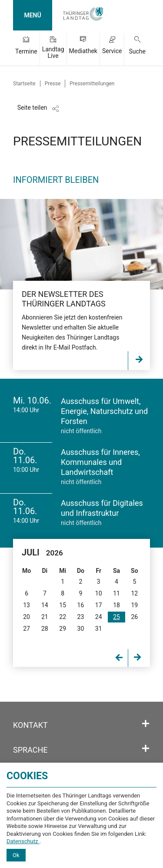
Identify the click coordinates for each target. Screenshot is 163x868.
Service (112, 51)
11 (116, 593)
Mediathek (83, 51)
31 (99, 629)
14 (45, 605)
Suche (137, 51)
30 (81, 629)
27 (27, 629)
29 (63, 629)
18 (116, 605)
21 (45, 617)
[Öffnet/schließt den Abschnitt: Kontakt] (146, 724)
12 (134, 593)
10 (99, 593)
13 (27, 605)
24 (99, 617)
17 (99, 605)
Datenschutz (23, 841)
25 (116, 617)
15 (63, 605)
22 (63, 617)
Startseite (24, 84)
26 (134, 617)
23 (81, 617)
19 (134, 605)
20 (27, 617)
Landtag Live (53, 52)
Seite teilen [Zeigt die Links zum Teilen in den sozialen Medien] (32, 108)
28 (45, 629)
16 (81, 605)
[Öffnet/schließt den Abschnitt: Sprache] (146, 749)
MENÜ (32, 15)
